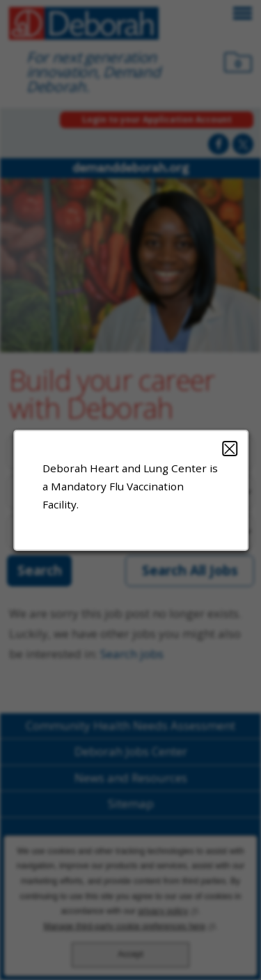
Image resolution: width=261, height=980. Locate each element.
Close (229, 448)
